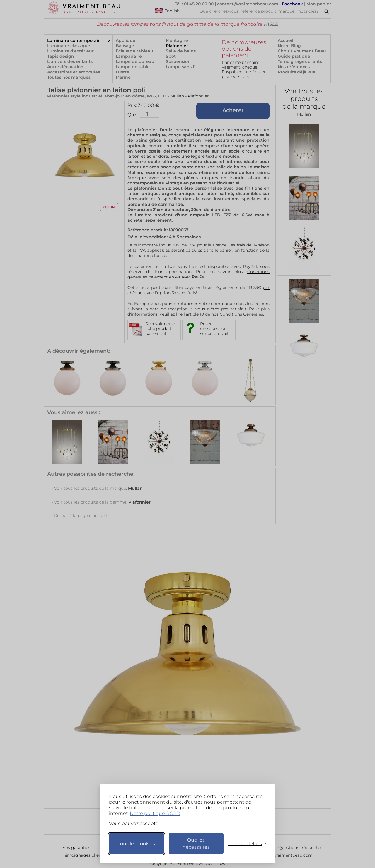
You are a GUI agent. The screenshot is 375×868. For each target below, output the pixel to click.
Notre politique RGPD (155, 813)
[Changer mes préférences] (244, 844)
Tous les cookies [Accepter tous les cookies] (136, 844)
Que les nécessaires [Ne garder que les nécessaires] (196, 844)
